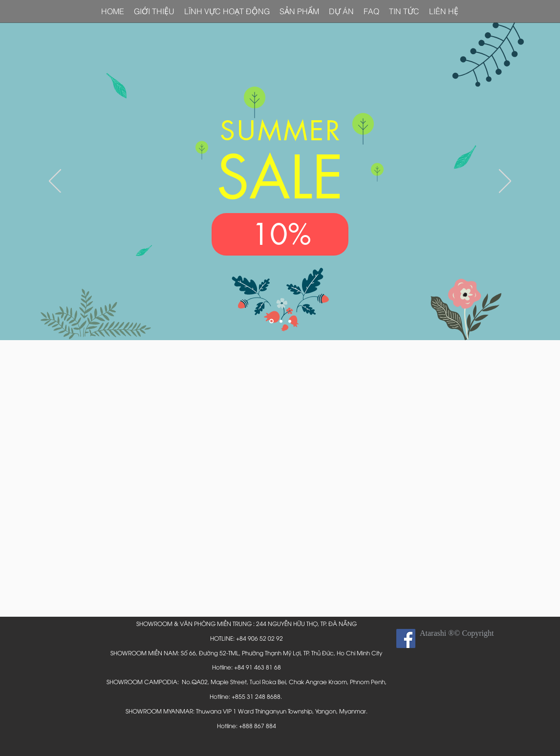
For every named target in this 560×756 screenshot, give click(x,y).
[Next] (505, 182)
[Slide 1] (271, 321)
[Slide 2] (281, 321)
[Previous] (55, 182)
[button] (444, 11)
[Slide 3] (290, 321)
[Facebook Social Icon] (406, 638)
